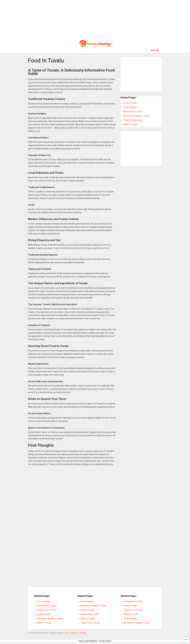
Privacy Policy (105, 641)
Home (66, 633)
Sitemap (83, 633)
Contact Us (74, 633)
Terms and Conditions (88, 641)
